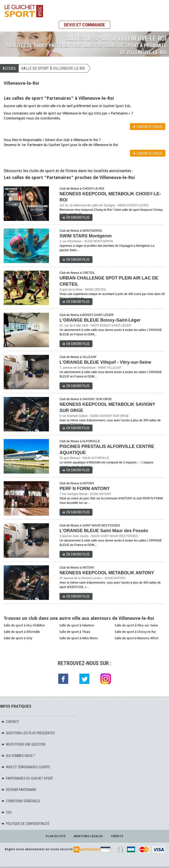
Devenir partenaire (19, 790)
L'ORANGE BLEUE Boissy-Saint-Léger (100, 320)
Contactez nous (150, 127)
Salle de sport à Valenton (77, 625)
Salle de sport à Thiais (75, 632)
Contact (10, 722)
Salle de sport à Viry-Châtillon (24, 625)
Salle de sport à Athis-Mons (79, 638)
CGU (7, 812)
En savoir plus (78, 217)
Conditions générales (21, 801)
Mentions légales (88, 836)
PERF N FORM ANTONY (85, 489)
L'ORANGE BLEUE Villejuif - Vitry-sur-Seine (105, 362)
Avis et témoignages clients (26, 767)
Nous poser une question (23, 744)
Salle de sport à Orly (18, 638)
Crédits (117, 836)
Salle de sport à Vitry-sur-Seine (136, 625)
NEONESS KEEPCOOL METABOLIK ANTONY (107, 573)
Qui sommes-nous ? (18, 756)
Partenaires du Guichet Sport (27, 778)
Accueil (9, 68)
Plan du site (56, 836)
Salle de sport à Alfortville (22, 632)
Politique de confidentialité (25, 824)
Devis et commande (84, 25)
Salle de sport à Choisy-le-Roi (135, 632)
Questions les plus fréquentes (28, 733)
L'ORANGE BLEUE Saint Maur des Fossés (104, 531)
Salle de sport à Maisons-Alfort (137, 638)
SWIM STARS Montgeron (86, 236)
